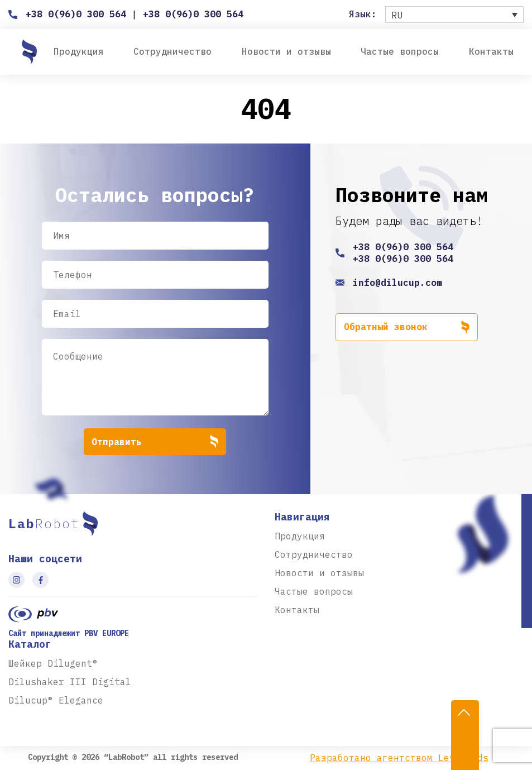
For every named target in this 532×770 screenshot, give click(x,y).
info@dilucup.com (397, 283)
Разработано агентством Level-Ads (399, 758)
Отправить (155, 442)
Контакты (491, 51)
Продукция (79, 51)
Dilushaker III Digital (70, 682)
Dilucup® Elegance (56, 700)
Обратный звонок (407, 327)
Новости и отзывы (286, 51)
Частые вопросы (400, 51)
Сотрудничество (172, 51)
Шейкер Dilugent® (53, 663)
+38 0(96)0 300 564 (76, 14)
